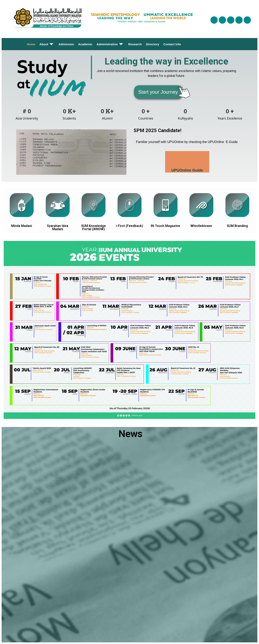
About (47, 44)
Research (135, 44)
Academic (85, 44)
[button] (158, 92)
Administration (110, 44)
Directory (153, 44)
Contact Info (172, 44)
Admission (66, 44)
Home (31, 44)
